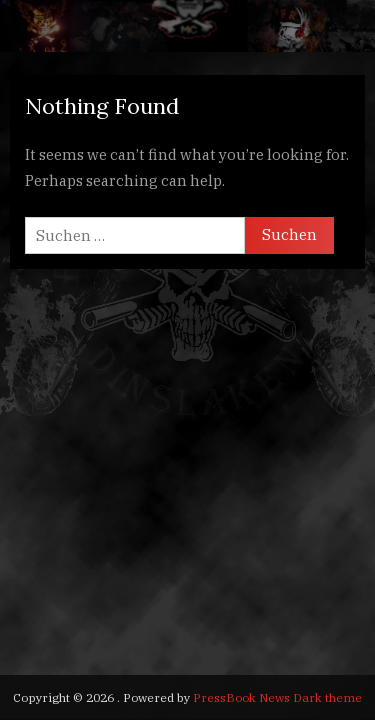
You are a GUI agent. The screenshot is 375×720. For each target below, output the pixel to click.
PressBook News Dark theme (277, 697)
